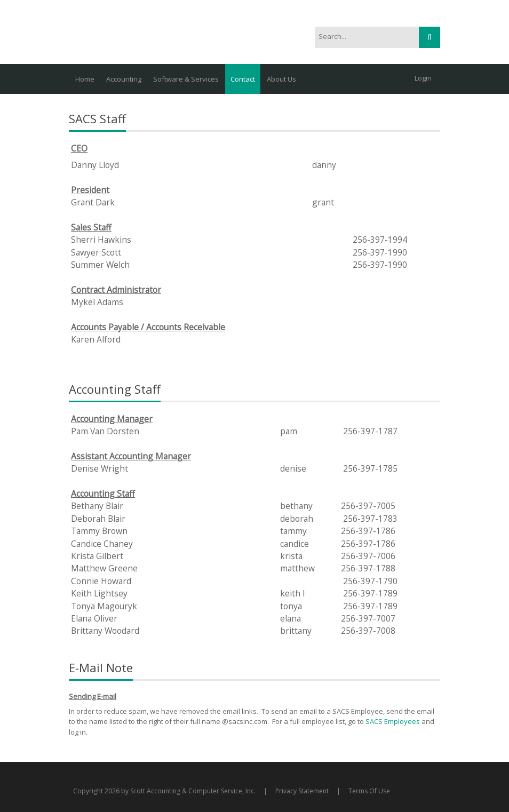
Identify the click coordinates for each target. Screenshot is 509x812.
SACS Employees (393, 721)
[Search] (361, 37)
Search (430, 37)
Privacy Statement (302, 791)
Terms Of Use (369, 791)
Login (423, 78)
